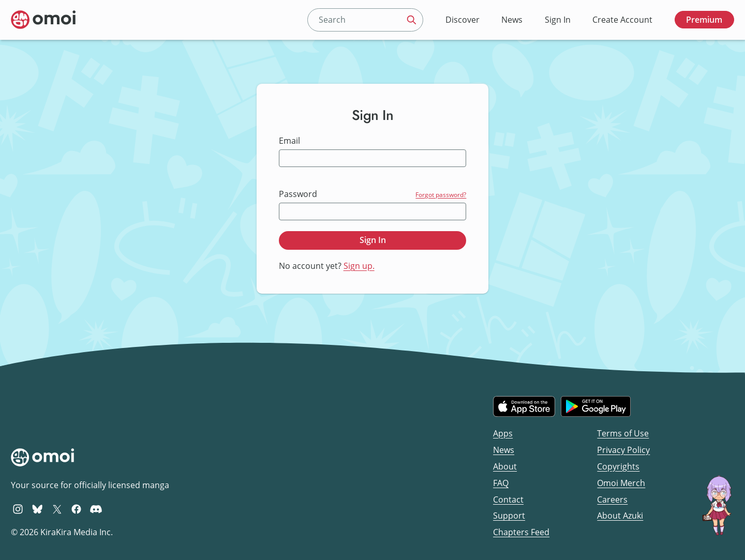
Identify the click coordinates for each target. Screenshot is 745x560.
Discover (463, 20)
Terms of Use (623, 433)
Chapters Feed (521, 532)
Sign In (558, 20)
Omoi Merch (621, 483)
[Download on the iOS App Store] (524, 406)
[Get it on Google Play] (596, 406)
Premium (704, 20)
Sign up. (359, 266)
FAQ (501, 483)
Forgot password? (441, 195)
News (512, 20)
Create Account (622, 20)
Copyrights (618, 466)
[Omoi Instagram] (18, 509)
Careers (612, 500)
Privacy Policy (623, 450)
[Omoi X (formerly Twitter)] (57, 509)
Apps (503, 433)
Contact (508, 500)
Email (289, 141)
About (505, 466)
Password (298, 194)
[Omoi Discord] (96, 509)
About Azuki (620, 516)
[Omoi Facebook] (76, 509)
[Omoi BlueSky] (38, 509)
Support (509, 516)
